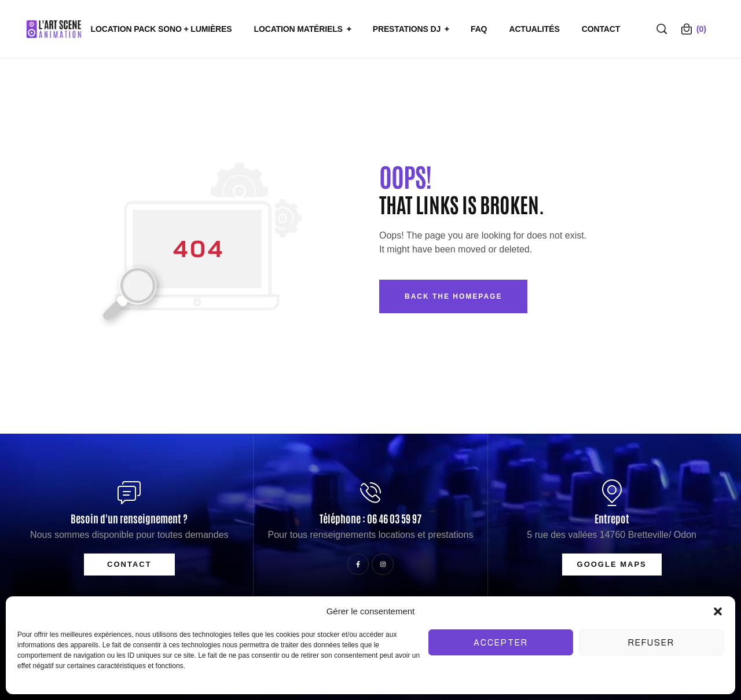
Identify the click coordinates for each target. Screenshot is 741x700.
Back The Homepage (453, 296)
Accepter (501, 642)
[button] (718, 611)
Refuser (651, 642)
